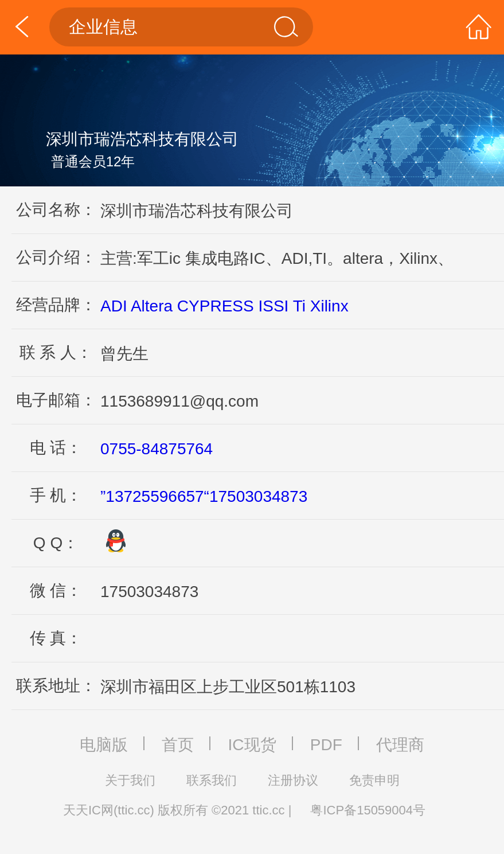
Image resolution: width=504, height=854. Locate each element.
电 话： (56, 448)
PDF (326, 745)
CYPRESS (216, 306)
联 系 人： (56, 352)
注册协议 (293, 780)
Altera (152, 306)
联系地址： (56, 686)
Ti (299, 306)
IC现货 (252, 745)
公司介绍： (56, 257)
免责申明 (374, 780)
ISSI (273, 306)
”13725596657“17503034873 (204, 496)
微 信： (56, 590)
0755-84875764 (157, 449)
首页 (178, 745)
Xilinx (329, 306)
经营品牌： (56, 305)
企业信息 (184, 27)
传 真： (56, 638)
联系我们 (212, 780)
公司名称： (56, 210)
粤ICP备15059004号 (368, 810)
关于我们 (130, 780)
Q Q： (56, 543)
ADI (114, 306)
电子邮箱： (56, 400)
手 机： (56, 495)
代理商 (400, 745)
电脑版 (104, 745)
